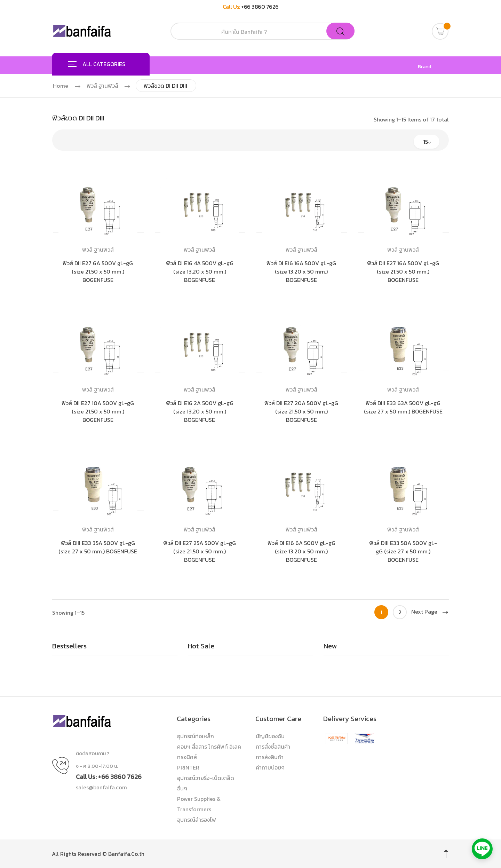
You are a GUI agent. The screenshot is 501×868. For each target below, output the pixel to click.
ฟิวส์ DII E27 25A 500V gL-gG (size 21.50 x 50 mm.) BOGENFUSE (200, 551)
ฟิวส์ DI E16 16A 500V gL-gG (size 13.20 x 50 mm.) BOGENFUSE (301, 271)
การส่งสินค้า (270, 757)
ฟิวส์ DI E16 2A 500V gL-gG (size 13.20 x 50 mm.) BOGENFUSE (200, 411)
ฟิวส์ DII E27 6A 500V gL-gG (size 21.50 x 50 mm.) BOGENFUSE (98, 271)
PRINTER (188, 767)
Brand (424, 67)
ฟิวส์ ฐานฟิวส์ (103, 86)
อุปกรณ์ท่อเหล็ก (196, 736)
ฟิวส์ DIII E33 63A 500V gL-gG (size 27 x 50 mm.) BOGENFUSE (403, 407)
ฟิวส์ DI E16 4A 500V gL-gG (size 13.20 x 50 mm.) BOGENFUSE (200, 271)
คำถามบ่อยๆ (270, 767)
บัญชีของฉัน (270, 736)
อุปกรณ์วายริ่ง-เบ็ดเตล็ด (206, 778)
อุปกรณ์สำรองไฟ (197, 820)
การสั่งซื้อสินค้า (273, 747)
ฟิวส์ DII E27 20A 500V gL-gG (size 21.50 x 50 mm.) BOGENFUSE (301, 411)
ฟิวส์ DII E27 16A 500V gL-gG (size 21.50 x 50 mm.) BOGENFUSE (403, 271)
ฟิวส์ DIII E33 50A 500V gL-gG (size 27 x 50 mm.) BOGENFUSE (403, 551)
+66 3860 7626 (260, 7)
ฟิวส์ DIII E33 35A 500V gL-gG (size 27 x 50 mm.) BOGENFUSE (98, 547)
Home (61, 86)
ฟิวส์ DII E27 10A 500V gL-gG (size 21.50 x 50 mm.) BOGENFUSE (98, 411)
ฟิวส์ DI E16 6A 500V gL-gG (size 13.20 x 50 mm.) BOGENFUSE (301, 551)
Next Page (430, 611)
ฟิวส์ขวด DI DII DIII (167, 86)
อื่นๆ (182, 788)
